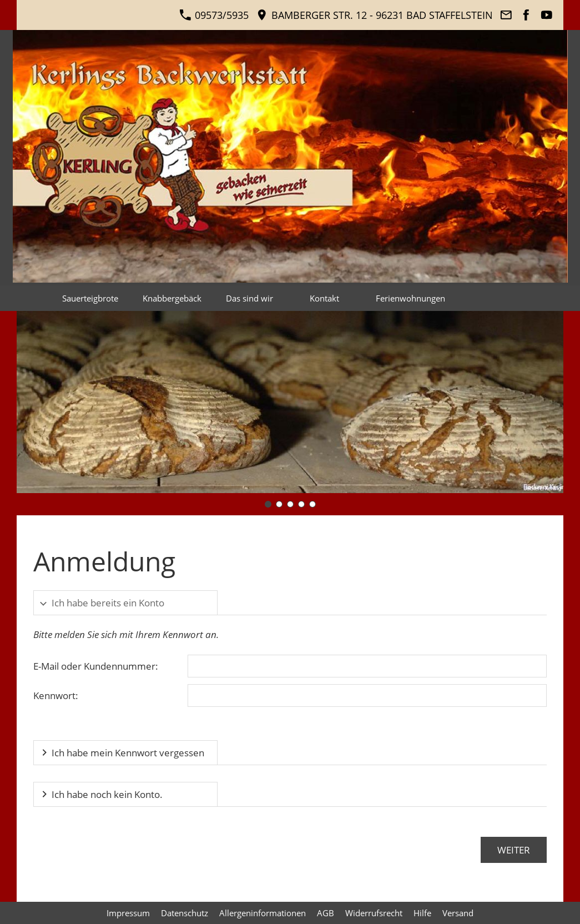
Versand (458, 913)
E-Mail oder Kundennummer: (96, 666)
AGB (326, 913)
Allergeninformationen (263, 913)
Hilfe (422, 913)
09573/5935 (214, 15)
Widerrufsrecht (374, 913)
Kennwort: (56, 695)
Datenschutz (185, 913)
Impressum (128, 913)
